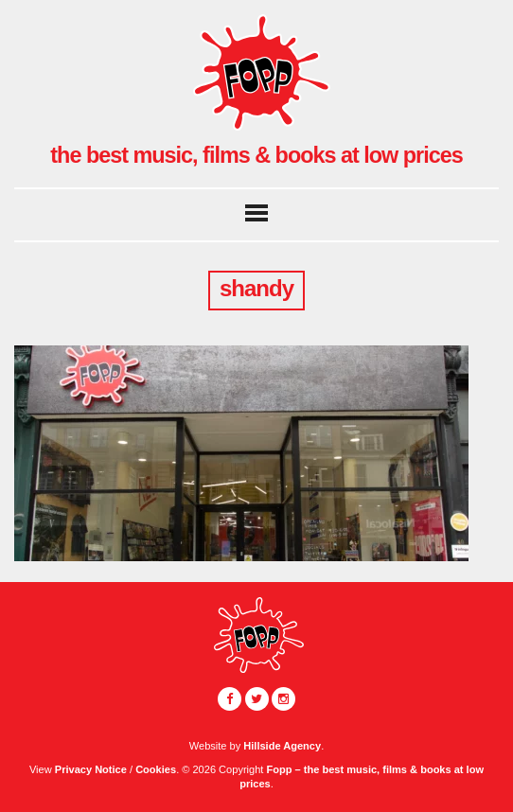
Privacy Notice (91, 769)
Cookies (156, 769)
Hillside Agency (282, 746)
